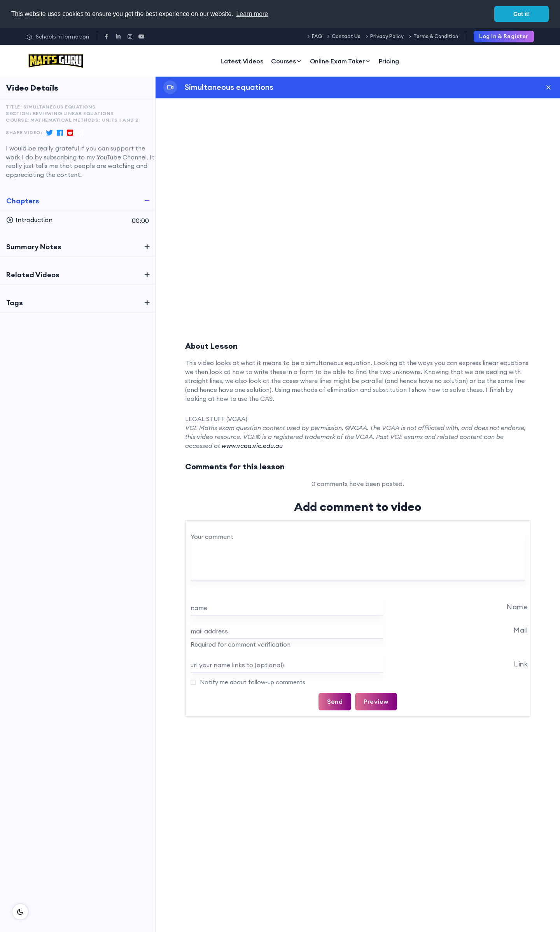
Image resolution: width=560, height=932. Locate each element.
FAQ (317, 36)
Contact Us (346, 36)
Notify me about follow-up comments (252, 682)
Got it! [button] (521, 14)
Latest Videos (242, 61)
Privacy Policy (387, 36)
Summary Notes (34, 247)
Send (335, 701)
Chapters (23, 201)
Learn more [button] (252, 14)
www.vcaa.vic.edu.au (252, 446)
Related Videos (33, 275)
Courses (287, 61)
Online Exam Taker (340, 61)
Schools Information (58, 37)
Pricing (389, 61)
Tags (15, 303)
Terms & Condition (436, 36)
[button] (78, 220)
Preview (376, 701)
